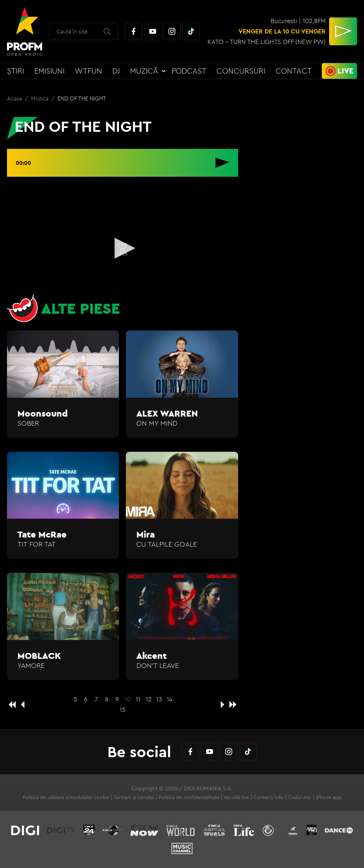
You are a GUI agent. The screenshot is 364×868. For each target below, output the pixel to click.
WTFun (88, 71)
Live (346, 71)
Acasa (15, 98)
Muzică (144, 71)
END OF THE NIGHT (82, 98)
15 (123, 710)
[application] (123, 249)
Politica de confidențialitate (189, 797)
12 (149, 699)
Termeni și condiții (134, 797)
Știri (16, 71)
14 (170, 699)
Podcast (189, 71)
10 (128, 699)
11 (138, 699)
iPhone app (329, 797)
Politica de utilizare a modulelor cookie (66, 797)
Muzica (40, 98)
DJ (116, 71)
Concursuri (241, 71)
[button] (122, 248)
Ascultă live (236, 797)
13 (159, 699)
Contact (294, 71)
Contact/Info (268, 797)
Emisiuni (49, 71)
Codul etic (300, 797)
